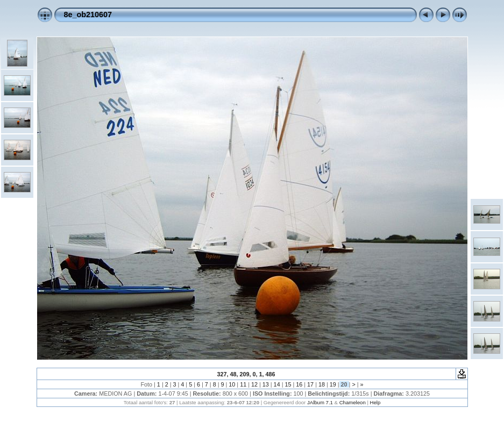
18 (322, 384)
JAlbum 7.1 (320, 402)
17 (310, 384)
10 (232, 384)
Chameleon (353, 402)
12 (254, 384)
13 (266, 384)
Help (375, 402)
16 (299, 384)
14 (277, 384)
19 (333, 384)
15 (288, 384)
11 (243, 384)
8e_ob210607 (88, 15)
